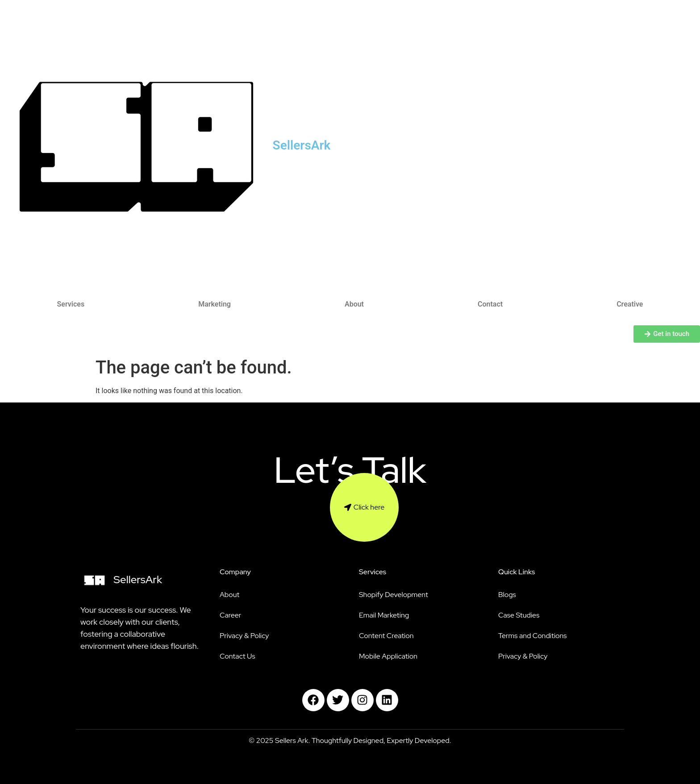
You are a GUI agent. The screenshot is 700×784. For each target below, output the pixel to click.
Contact (490, 304)
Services (71, 304)
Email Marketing (384, 615)
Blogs (507, 595)
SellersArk (302, 145)
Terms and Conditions (532, 636)
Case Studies (519, 615)
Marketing (215, 304)
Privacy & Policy (244, 636)
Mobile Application (388, 656)
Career (230, 615)
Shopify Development (394, 595)
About (354, 304)
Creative (630, 304)
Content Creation (386, 636)
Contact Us (237, 656)
